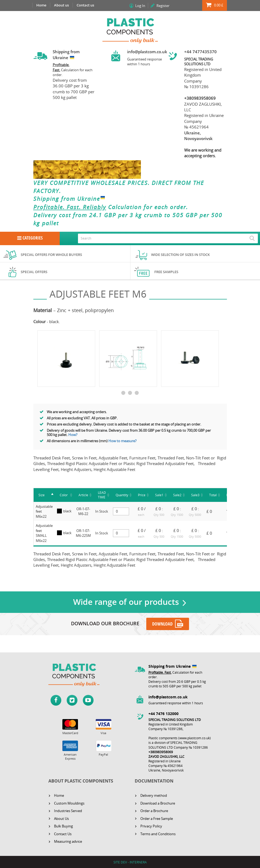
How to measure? (123, 441)
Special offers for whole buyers (51, 255)
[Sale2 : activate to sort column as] (177, 495)
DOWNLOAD (163, 624)
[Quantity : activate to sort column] (122, 495)
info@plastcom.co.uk (147, 52)
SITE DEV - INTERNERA (130, 862)
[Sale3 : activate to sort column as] (195, 495)
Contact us (85, 5)
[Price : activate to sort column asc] (142, 495)
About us (61, 5)
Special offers (34, 272)
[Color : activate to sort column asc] (64, 495)
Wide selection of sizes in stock (180, 255)
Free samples (166, 272)
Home (41, 5)
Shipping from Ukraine (70, 199)
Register (163, 6)
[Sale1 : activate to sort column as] (159, 495)
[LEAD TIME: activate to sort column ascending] (102, 495)
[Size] (44, 495)
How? (73, 435)
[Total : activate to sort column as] (213, 495)
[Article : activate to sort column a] (83, 495)
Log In (140, 6)
